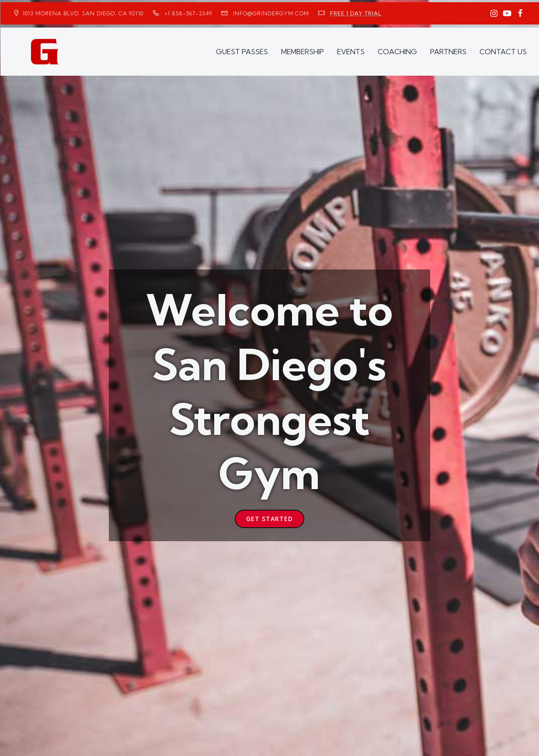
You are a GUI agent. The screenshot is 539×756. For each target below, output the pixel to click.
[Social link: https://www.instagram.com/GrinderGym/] (494, 14)
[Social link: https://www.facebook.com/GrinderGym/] (520, 14)
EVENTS (351, 51)
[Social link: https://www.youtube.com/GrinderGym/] (507, 14)
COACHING (397, 51)
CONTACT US (503, 51)
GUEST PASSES (242, 51)
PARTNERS (448, 51)
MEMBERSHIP (303, 51)
